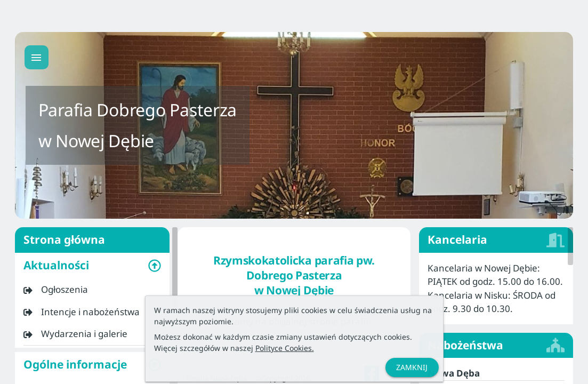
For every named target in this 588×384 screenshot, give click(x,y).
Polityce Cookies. (285, 348)
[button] (92, 266)
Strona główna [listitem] (92, 240)
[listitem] (92, 290)
